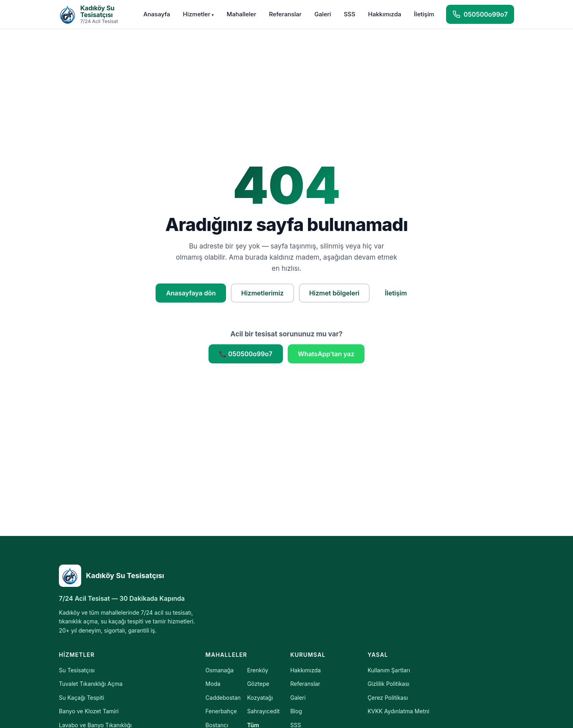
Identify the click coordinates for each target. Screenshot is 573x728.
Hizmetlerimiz (262, 293)
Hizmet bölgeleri (334, 293)
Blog (296, 711)
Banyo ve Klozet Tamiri (89, 711)
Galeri (323, 14)
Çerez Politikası (388, 698)
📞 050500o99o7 (246, 354)
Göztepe (258, 684)
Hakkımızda (385, 14)
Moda (213, 684)
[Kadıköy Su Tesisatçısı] (131, 576)
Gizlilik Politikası (389, 684)
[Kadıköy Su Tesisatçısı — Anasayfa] (95, 14)
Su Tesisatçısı (77, 670)
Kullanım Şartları (389, 670)
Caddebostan (223, 698)
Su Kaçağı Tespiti (82, 698)
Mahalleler (241, 14)
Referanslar (285, 14)
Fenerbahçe (221, 711)
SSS (350, 14)
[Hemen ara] (480, 14)
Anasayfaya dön (191, 293)
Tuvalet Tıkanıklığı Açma (91, 684)
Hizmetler (198, 14)
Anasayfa (157, 14)
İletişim (424, 14)
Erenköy (258, 670)
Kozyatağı (260, 698)
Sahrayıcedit (263, 711)
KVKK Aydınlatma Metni (399, 711)
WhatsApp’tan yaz (326, 354)
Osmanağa (219, 670)
